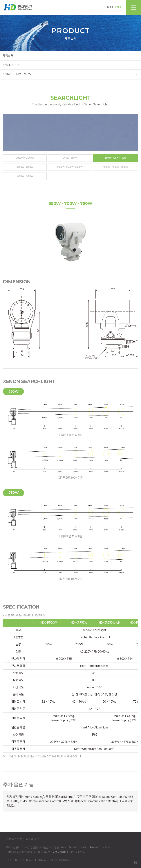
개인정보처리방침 (14, 839)
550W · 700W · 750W (17, 74)
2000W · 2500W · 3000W (70, 167)
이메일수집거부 (34, 839)
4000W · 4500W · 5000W (116, 167)
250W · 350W (70, 158)
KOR (110, 7)
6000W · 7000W (25, 176)
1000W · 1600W (25, 167)
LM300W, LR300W (25, 158)
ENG (118, 7)
